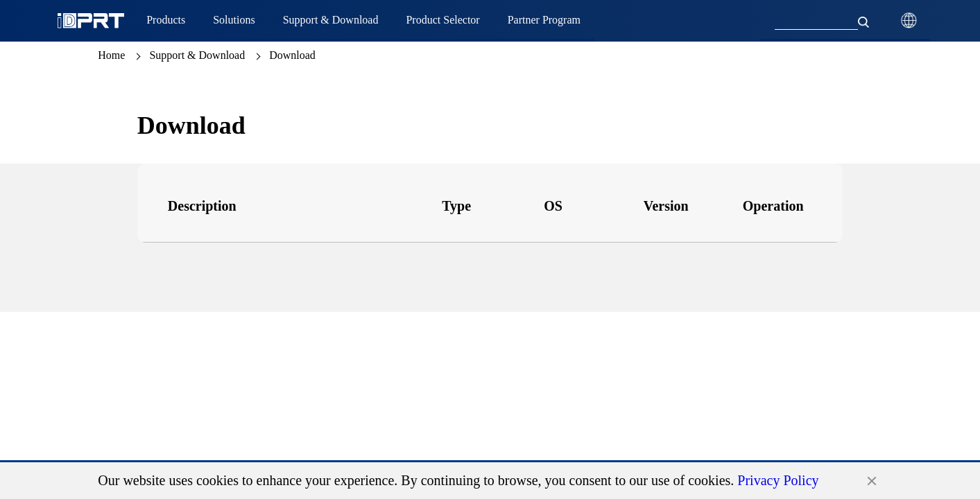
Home (111, 55)
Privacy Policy (778, 480)
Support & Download (197, 55)
